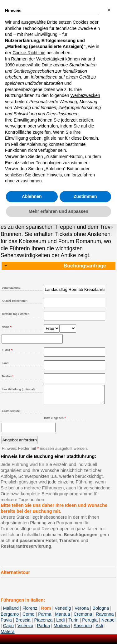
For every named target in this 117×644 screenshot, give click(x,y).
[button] (109, 10)
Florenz (30, 612)
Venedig (63, 612)
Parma (45, 618)
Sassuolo (83, 629)
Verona (82, 612)
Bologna (101, 612)
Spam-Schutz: (11, 415)
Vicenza (25, 629)
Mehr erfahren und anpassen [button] (58, 211)
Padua (43, 629)
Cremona (83, 618)
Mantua (62, 618)
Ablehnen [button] (32, 196)
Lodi (60, 624)
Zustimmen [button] (85, 196)
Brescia (23, 624)
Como (28, 618)
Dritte (47, 65)
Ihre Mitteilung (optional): (19, 389)
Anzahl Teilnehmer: (15, 301)
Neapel (109, 624)
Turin (73, 624)
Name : (7, 327)
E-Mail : (7, 350)
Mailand (11, 612)
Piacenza (43, 624)
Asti (100, 629)
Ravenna (105, 618)
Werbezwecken (85, 95)
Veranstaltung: (11, 288)
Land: (5, 363)
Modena (62, 629)
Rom (46, 612)
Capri (8, 629)
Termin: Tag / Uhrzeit (15, 314)
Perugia (90, 624)
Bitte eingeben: (55, 422)
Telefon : (8, 376)
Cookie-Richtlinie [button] (29, 53)
